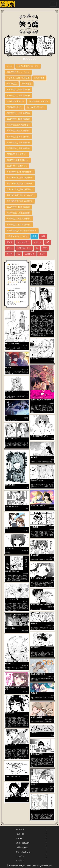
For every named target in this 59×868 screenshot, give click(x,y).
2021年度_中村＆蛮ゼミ (17, 154)
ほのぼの (51, 508)
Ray (53, 483)
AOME (52, 557)
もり (27, 747)
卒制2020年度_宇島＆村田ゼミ (20, 178)
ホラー (42, 254)
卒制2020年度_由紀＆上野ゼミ (20, 184)
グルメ (10, 248)
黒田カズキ (25, 631)
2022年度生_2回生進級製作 (18, 148)
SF (48, 242)
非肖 (53, 361)
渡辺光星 (51, 756)
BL (37, 248)
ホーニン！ (25, 370)
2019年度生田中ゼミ (36, 107)
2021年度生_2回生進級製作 (18, 119)
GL (19, 254)
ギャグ (10, 242)
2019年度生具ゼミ (15, 107)
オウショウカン (49, 313)
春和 (53, 695)
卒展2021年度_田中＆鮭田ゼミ (20, 189)
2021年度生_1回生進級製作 (18, 96)
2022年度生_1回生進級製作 (18, 113)
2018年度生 (39, 78)
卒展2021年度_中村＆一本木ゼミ (21, 195)
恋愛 (34, 236)
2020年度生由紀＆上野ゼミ (18, 131)
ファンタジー (23, 242)
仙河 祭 (26, 418)
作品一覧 (20, 834)
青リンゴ (26, 602)
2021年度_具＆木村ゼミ (17, 166)
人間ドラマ (30, 254)
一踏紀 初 (51, 676)
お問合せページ (17, 281)
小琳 (27, 800)
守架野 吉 (25, 666)
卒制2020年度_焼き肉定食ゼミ (20, 172)
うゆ (53, 650)
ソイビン (26, 346)
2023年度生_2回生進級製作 (18, 207)
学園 (43, 236)
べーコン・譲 (50, 626)
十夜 (53, 460)
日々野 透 (25, 551)
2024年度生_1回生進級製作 (18, 213)
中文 (45, 248)
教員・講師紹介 (23, 843)
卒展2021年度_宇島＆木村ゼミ (20, 201)
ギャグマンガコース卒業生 (18, 78)
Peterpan (26, 715)
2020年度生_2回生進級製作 (18, 90)
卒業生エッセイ (24, 248)
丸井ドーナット (49, 720)
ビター (52, 787)
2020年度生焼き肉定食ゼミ (18, 125)
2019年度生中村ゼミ (15, 101)
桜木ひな (26, 691)
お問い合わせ (22, 847)
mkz (53, 812)
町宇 (53, 275)
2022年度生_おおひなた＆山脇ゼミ (22, 231)
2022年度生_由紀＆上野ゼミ (19, 219)
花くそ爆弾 (51, 607)
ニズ (53, 580)
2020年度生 (27, 84)
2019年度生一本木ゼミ (39, 101)
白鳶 (27, 509)
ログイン (20, 856)
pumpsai (51, 530)
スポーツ (38, 242)
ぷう (53, 438)
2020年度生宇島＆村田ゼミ (18, 137)
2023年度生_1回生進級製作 (18, 143)
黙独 (53, 735)
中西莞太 (26, 573)
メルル (26, 779)
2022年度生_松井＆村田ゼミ (19, 225)
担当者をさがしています (17, 236)
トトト (26, 487)
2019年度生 (12, 84)
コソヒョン (25, 530)
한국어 (10, 254)
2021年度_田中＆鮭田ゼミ (18, 160)
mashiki (52, 404)
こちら (17, 302)
